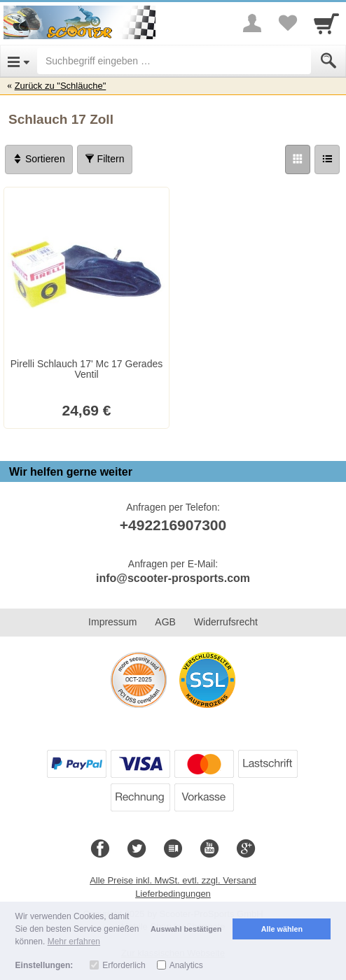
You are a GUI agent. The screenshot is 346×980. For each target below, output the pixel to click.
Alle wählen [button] (282, 929)
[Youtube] (209, 849)
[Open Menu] (19, 61)
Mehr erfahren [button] (74, 942)
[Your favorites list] (287, 23)
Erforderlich (124, 965)
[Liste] (327, 159)
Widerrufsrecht (226, 622)
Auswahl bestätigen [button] (186, 929)
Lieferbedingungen (173, 894)
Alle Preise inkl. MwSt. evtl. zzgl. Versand (173, 880)
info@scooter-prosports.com (173, 578)
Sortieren (39, 159)
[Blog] (173, 849)
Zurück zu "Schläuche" (61, 86)
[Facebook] (100, 849)
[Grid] (298, 159)
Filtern (105, 159)
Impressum (112, 622)
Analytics (186, 965)
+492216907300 (173, 525)
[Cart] (326, 23)
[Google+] (246, 849)
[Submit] (328, 61)
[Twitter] (137, 849)
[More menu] (252, 23)
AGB (165, 622)
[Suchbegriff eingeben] (174, 61)
